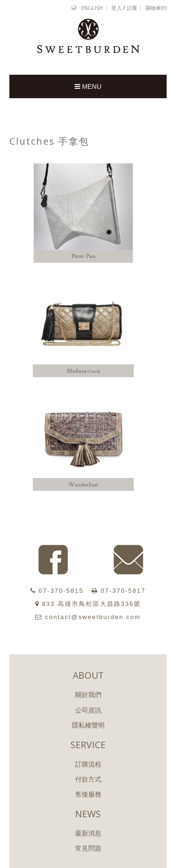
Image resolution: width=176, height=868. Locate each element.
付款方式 (88, 779)
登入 (116, 8)
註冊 (132, 8)
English (92, 8)
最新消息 (88, 833)
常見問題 (88, 848)
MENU (88, 86)
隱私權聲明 (88, 725)
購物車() (156, 8)
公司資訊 (88, 710)
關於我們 (88, 695)
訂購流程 (88, 764)
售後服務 (88, 794)
